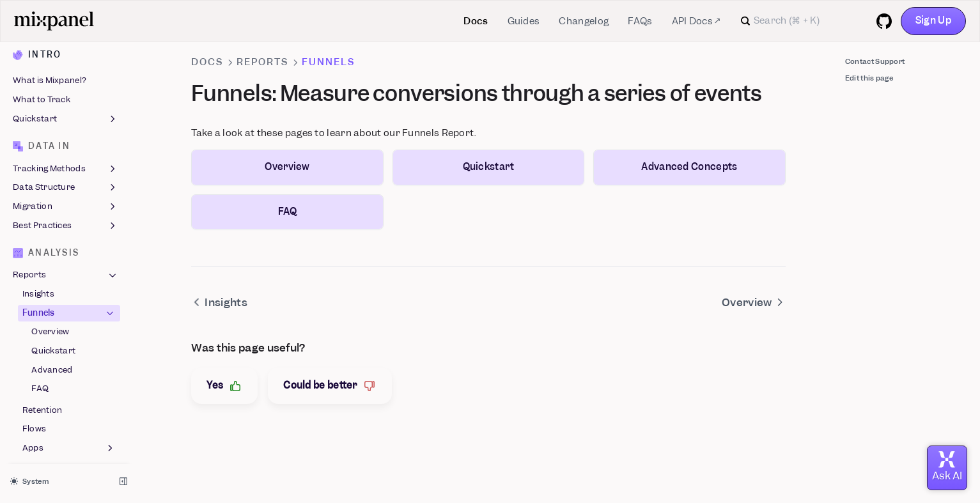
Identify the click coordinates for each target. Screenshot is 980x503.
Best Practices (66, 102)
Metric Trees (38, 403)
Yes (224, 386)
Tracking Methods (66, 45)
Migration (66, 83)
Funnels (69, 190)
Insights (38, 170)
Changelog (584, 21)
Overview (50, 209)
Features (66, 460)
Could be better (330, 386)
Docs (476, 21)
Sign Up (933, 20)
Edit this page (869, 78)
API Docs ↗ (696, 21)
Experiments (39, 384)
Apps (69, 325)
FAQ (40, 266)
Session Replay (66, 441)
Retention (43, 287)
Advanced (52, 246)
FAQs (640, 21)
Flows (35, 306)
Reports (66, 152)
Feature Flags (66, 365)
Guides (524, 21)
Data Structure (66, 65)
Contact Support (875, 61)
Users (66, 422)
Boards (66, 346)
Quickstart (53, 227)
